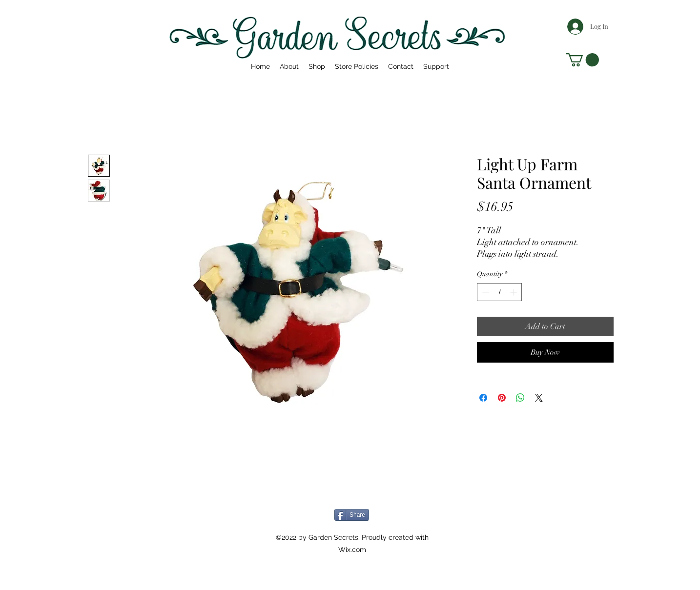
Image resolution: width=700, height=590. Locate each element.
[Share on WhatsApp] (520, 398)
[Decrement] (484, 292)
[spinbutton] (499, 292)
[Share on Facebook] (483, 398)
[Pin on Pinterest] (502, 398)
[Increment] (514, 292)
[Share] (352, 515)
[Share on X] (539, 398)
